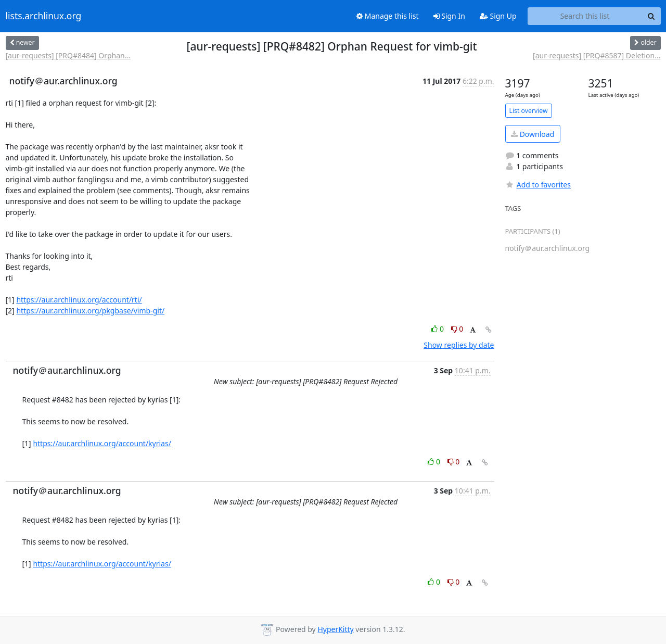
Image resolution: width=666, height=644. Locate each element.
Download (533, 134)
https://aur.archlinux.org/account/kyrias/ (102, 443)
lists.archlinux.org (44, 16)
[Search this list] (585, 16)
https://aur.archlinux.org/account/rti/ (79, 300)
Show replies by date (459, 345)
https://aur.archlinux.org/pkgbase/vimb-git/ (90, 311)
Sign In (449, 16)
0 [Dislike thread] (457, 329)
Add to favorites (538, 185)
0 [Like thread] (438, 329)
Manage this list (388, 16)
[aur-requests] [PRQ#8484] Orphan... (68, 55)
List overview (529, 111)
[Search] (651, 16)
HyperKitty (335, 629)
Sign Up (498, 16)
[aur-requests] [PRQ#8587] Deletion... (597, 55)
